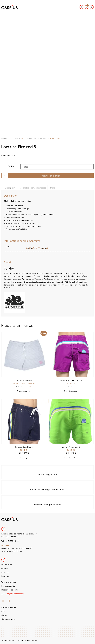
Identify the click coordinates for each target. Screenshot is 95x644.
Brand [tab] (52, 188)
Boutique (5, 576)
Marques (5, 572)
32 (39, 248)
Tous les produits (8, 582)
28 (27, 248)
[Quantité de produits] (5, 176)
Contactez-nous (8, 619)
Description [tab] (10, 188)
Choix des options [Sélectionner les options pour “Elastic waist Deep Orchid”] (71, 391)
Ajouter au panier (51, 176)
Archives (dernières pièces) (13, 594)
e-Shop (5, 568)
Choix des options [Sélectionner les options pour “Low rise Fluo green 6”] (71, 458)
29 (30, 248)
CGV (3, 611)
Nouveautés (7, 564)
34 (44, 248)
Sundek (71, 383)
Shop (11, 138)
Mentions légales (9, 607)
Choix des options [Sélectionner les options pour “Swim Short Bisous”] (24, 391)
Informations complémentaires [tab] (32, 188)
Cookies (5, 615)
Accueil (4, 138)
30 (33, 248)
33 (41, 248)
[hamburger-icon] (75, 7)
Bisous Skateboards (24, 383)
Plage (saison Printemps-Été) (35, 138)
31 (36, 248)
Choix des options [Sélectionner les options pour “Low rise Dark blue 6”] (24, 458)
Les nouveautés (8, 586)
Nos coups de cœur (10, 590)
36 (47, 248)
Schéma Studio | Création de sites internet (20, 640)
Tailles (11, 166)
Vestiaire (18, 138)
